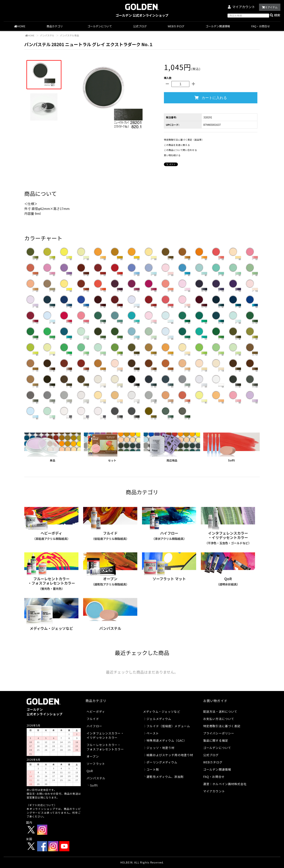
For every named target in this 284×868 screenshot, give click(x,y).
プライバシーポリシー (219, 733)
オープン (93, 756)
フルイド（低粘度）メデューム (168, 726)
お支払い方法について (219, 719)
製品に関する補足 (216, 740)
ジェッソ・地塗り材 (160, 748)
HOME (20, 26)
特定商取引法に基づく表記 (222, 726)
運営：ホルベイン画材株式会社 (225, 784)
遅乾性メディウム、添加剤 (165, 777)
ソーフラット (96, 764)
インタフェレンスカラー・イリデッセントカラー (105, 735)
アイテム (270, 7)
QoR (90, 771)
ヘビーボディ (96, 711)
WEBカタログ (176, 26)
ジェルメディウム (159, 719)
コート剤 (153, 769)
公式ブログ (140, 26)
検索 (275, 15)
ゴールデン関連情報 (218, 26)
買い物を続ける (172, 155)
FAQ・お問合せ (261, 26)
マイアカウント (244, 7)
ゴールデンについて (100, 26)
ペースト (153, 733)
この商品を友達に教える (177, 145)
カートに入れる (211, 98)
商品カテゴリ (56, 26)
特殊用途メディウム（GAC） (167, 740)
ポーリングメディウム (162, 762)
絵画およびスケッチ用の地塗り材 (170, 755)
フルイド (93, 719)
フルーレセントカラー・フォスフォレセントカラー (105, 747)
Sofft (94, 785)
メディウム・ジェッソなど (162, 711)
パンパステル (47, 35)
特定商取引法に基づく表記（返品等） (184, 140)
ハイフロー (94, 726)
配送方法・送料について (220, 711)
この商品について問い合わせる (180, 150)
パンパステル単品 (69, 35)
